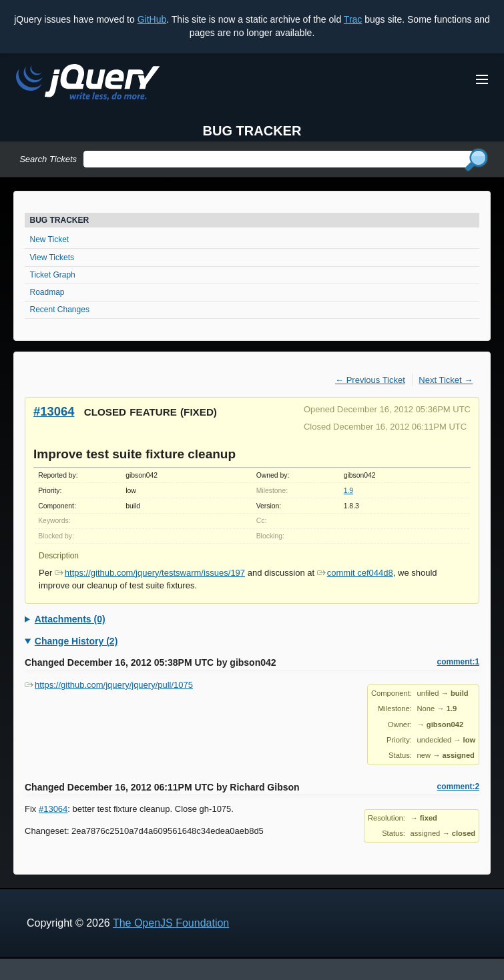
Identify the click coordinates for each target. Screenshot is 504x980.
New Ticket (50, 239)
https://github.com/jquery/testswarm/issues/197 (150, 573)
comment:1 (458, 662)
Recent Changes (60, 310)
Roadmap (47, 292)
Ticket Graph (53, 275)
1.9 (348, 491)
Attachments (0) (70, 619)
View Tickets (52, 258)
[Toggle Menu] (482, 79)
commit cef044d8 (355, 573)
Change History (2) (76, 641)
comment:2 (458, 787)
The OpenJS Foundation (171, 923)
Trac (353, 19)
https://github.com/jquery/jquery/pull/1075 (109, 685)
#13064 (54, 411)
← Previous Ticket (370, 380)
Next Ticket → (446, 380)
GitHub (152, 19)
